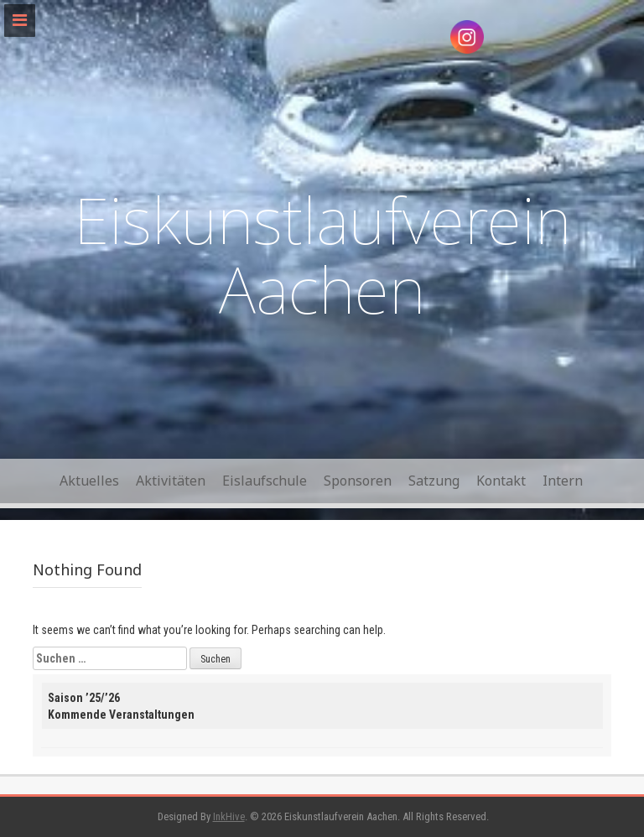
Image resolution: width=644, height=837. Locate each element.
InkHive (229, 816)
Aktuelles (89, 481)
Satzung (434, 481)
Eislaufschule (265, 481)
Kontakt (501, 481)
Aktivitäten (171, 481)
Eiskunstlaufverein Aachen (322, 255)
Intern (563, 481)
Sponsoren (358, 481)
